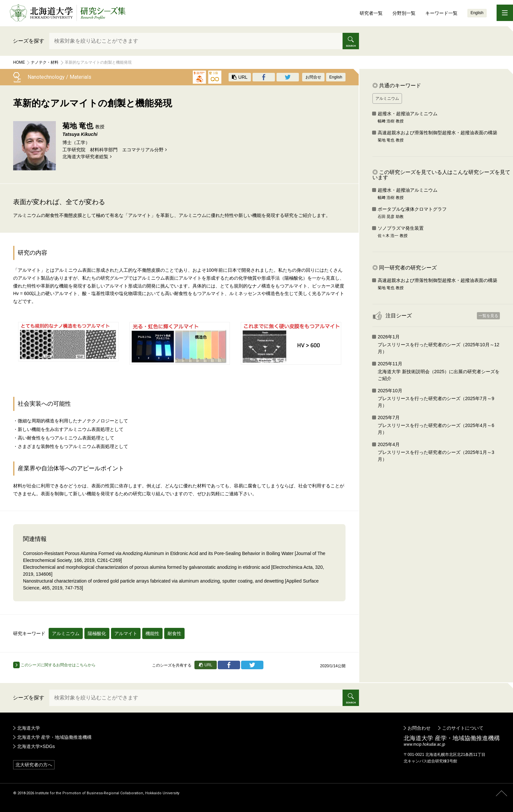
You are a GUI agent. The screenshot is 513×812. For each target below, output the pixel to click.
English (477, 13)
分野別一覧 (404, 13)
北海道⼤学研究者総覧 (85, 157)
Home (19, 62)
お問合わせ (419, 728)
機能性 (152, 633)
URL (240, 77)
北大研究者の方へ (34, 765)
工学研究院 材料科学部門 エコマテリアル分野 (113, 150)
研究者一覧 (371, 13)
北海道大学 (29, 728)
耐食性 (174, 633)
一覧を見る (488, 316)
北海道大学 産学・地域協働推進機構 (55, 737)
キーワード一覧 (441, 13)
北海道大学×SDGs (36, 746)
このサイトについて (463, 728)
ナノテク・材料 (45, 62)
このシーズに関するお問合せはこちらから (54, 665)
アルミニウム (66, 633)
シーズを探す (29, 41)
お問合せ (313, 77)
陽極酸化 (97, 633)
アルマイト (126, 633)
